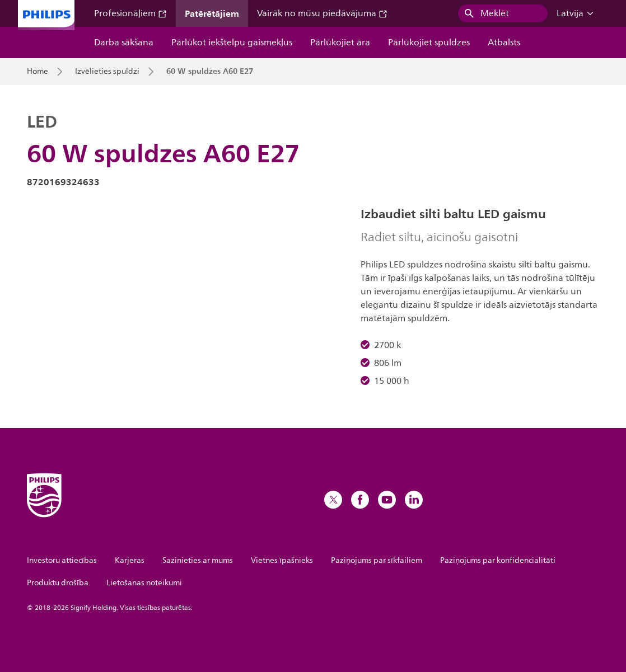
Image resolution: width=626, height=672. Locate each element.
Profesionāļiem (130, 13)
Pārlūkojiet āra (340, 43)
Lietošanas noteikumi (144, 583)
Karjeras (130, 560)
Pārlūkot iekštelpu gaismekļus (232, 43)
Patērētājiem (212, 13)
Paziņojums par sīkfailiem (377, 560)
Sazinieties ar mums (198, 560)
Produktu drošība (58, 583)
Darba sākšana (124, 43)
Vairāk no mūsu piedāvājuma (322, 13)
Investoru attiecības (62, 560)
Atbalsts (504, 43)
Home (38, 72)
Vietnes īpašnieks (282, 560)
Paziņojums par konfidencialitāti (498, 560)
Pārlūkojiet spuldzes (429, 43)
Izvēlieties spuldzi (107, 72)
